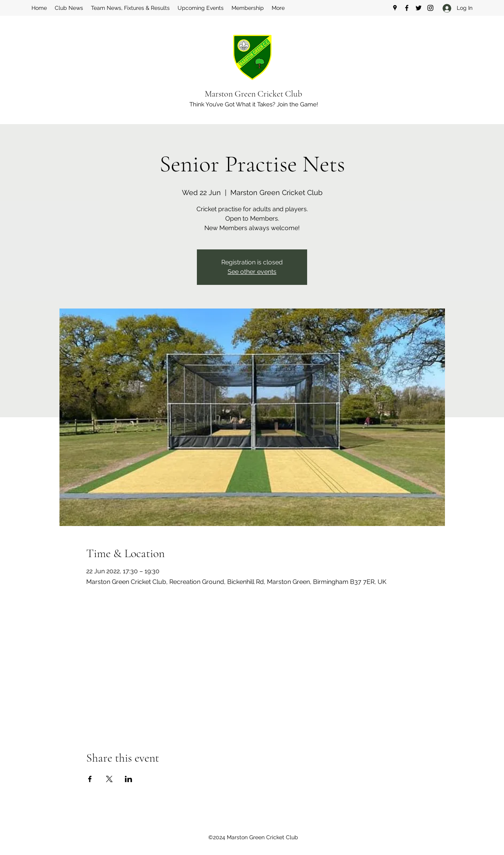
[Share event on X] (109, 779)
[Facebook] (407, 8)
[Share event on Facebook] (90, 779)
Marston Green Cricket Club (253, 94)
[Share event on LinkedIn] (129, 779)
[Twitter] (419, 8)
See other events (252, 272)
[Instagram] (430, 8)
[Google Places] (395, 8)
